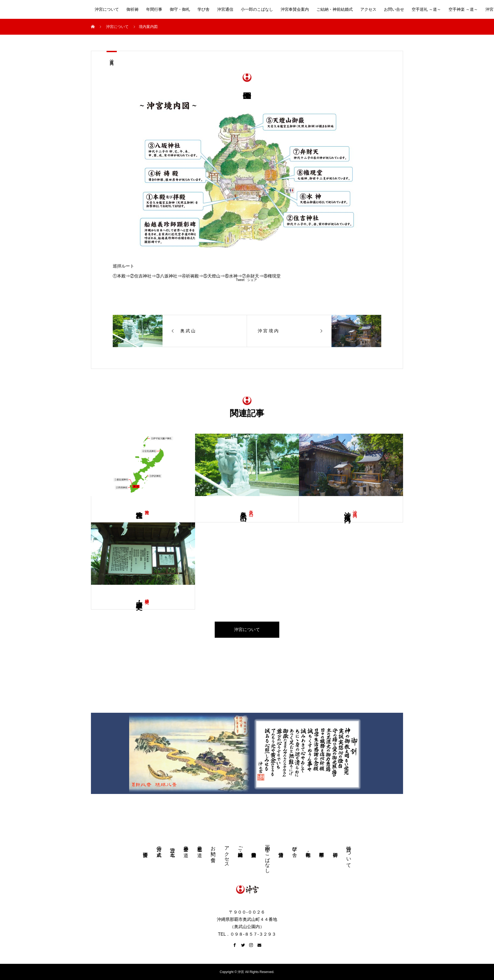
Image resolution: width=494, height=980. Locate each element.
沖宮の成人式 (159, 846)
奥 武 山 (251, 508)
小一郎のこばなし (257, 9)
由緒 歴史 (147, 596)
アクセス (368, 9)
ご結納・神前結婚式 (335, 9)
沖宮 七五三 (172, 846)
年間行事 (154, 9)
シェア (252, 280)
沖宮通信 (225, 9)
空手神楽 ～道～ (463, 9)
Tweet (240, 280)
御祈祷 (133, 9)
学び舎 (204, 9)
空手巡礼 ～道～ (426, 9)
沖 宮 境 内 (112, 58)
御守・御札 (180, 9)
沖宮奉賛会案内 (295, 9)
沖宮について (107, 9)
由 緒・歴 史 (139, 597)
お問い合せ (394, 9)
